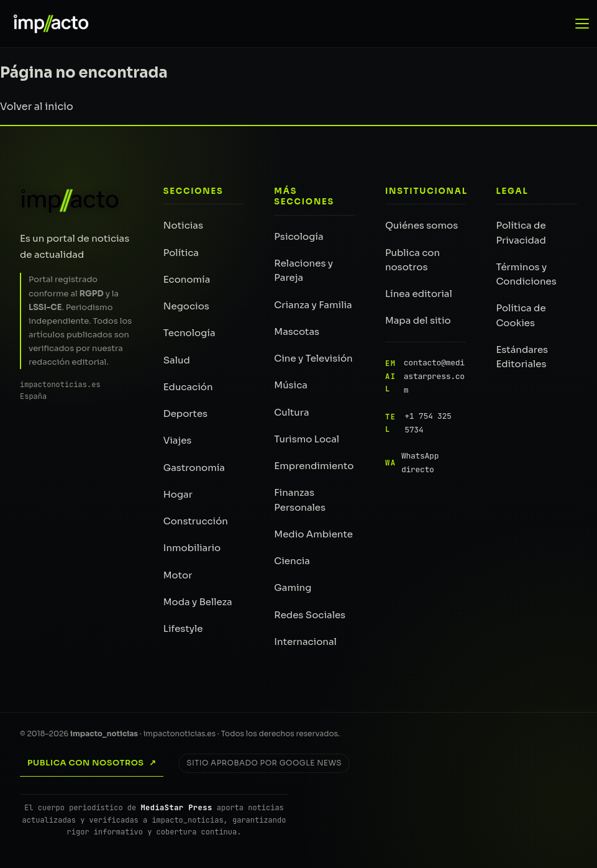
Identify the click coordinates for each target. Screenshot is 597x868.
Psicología (298, 236)
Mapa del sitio (418, 320)
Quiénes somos (422, 225)
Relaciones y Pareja (303, 270)
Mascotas (297, 331)
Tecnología (189, 333)
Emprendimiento (314, 466)
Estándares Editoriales (522, 357)
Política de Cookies (521, 315)
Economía (187, 279)
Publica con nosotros (412, 260)
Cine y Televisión (313, 358)
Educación (188, 387)
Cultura (291, 412)
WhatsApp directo (412, 463)
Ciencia (292, 561)
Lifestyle (183, 628)
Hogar (178, 494)
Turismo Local (307, 439)
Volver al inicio (37, 107)
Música (291, 385)
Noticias (183, 225)
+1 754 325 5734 (418, 423)
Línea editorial (419, 294)
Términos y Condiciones (526, 274)
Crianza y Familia (313, 305)
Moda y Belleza (198, 602)
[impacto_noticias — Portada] (45, 24)
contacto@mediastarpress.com (425, 377)
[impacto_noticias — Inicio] (71, 201)
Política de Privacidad (521, 232)
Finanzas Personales (300, 500)
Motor (178, 575)
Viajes (178, 440)
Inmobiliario (192, 548)
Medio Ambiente (313, 534)
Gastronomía (194, 468)
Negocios (186, 306)
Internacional (305, 642)
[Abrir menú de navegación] (583, 24)
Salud (177, 360)
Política (181, 253)
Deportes (185, 413)
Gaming (293, 587)
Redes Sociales (310, 615)
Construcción (196, 521)
